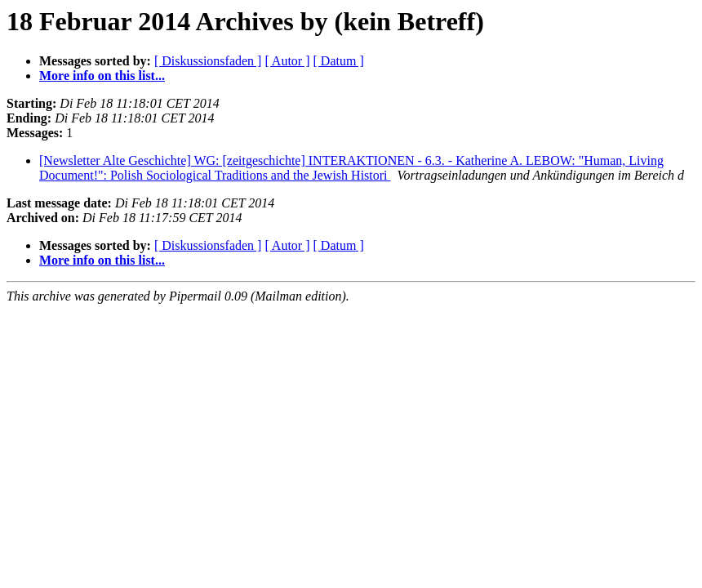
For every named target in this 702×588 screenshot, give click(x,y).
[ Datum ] (339, 61)
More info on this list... (102, 76)
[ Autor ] (287, 61)
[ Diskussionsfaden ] (208, 61)
